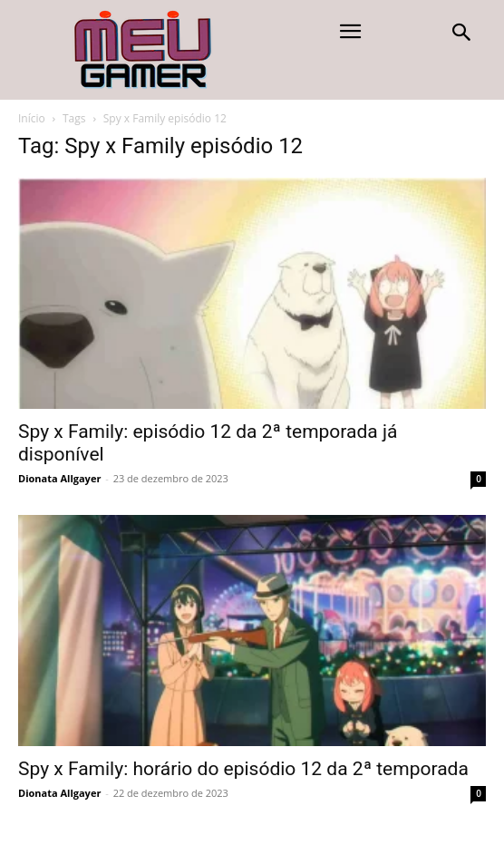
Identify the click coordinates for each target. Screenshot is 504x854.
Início (32, 118)
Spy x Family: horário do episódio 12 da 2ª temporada (243, 769)
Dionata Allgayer (59, 478)
